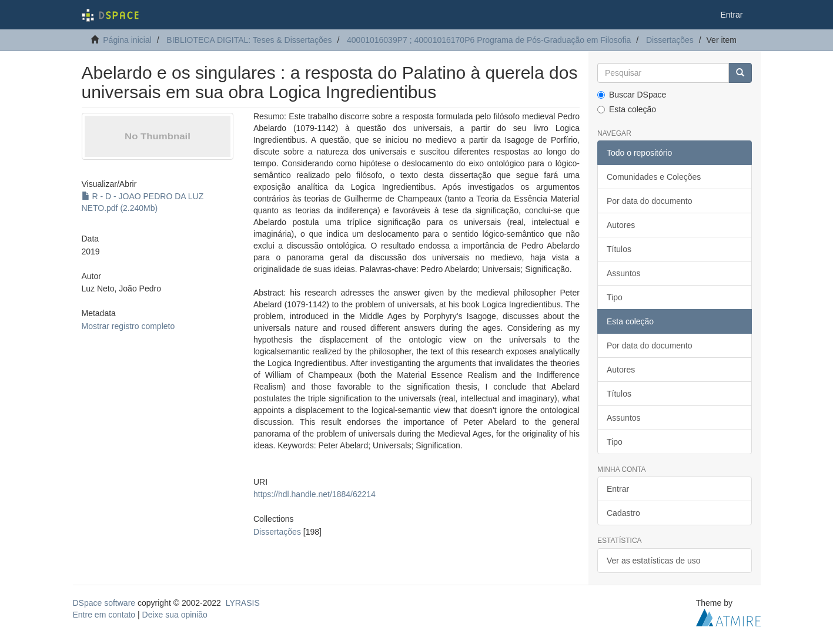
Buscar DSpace (632, 95)
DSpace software (104, 603)
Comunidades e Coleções (654, 177)
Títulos (619, 249)
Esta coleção (627, 109)
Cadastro (623, 513)
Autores (621, 225)
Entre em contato (104, 615)
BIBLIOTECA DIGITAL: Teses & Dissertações (249, 40)
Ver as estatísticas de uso (654, 561)
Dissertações (670, 40)
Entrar (618, 489)
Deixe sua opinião (175, 615)
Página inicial (127, 40)
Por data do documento (650, 201)
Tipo (615, 297)
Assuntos (624, 273)
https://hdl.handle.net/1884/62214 (315, 494)
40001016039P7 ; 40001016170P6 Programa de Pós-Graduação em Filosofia (489, 40)
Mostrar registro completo (128, 326)
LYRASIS (243, 603)
